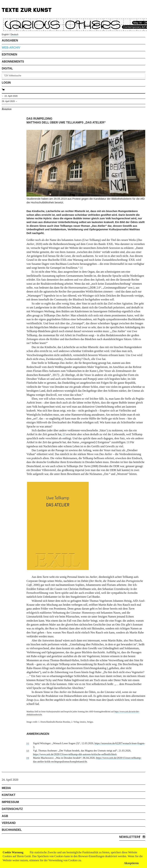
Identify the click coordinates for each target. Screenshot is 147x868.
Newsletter (129, 837)
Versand (9, 823)
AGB (5, 816)
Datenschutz (12, 809)
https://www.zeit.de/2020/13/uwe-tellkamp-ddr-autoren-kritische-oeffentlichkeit (75, 754)
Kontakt (9, 795)
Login (6, 83)
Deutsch (14, 35)
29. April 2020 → (10, 101)
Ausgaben (10, 40)
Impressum (10, 802)
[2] (64, 434)
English (5, 35)
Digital (7, 68)
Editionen (9, 54)
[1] (81, 268)
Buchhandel (12, 830)
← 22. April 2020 (10, 96)
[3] (128, 442)
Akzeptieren (131, 863)
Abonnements (13, 62)
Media (6, 788)
